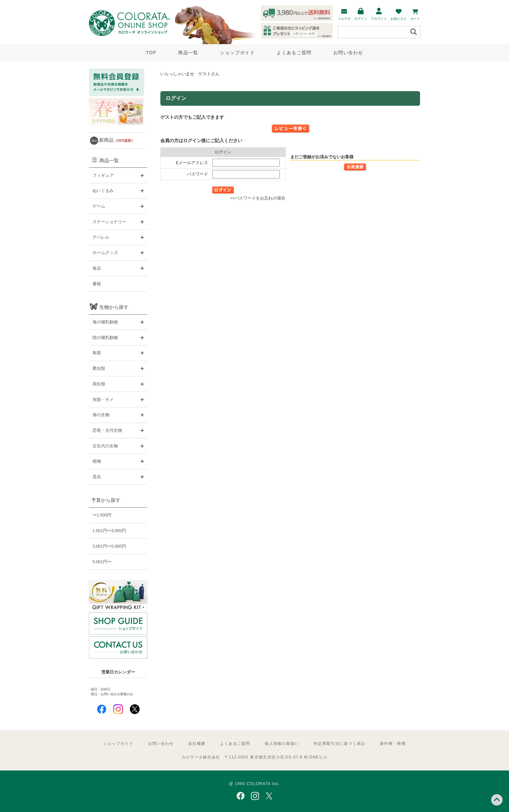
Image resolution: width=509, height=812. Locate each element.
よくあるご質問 (294, 53)
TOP (151, 53)
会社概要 (197, 744)
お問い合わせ (348, 53)
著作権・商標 (393, 744)
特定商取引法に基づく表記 (339, 744)
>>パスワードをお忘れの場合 (258, 198)
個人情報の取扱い (282, 744)
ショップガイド (237, 53)
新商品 (117, 140)
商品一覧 (188, 53)
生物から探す (114, 307)
